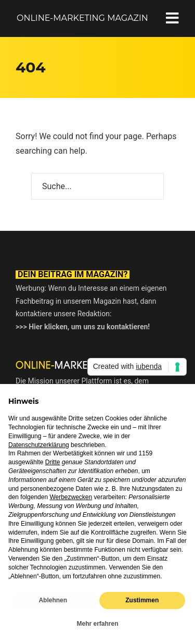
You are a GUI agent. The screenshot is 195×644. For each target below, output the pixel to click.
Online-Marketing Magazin (82, 18)
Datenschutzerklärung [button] (39, 445)
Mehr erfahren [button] (97, 624)
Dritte (53, 462)
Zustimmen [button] (142, 600)
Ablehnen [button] (53, 600)
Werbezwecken (71, 497)
